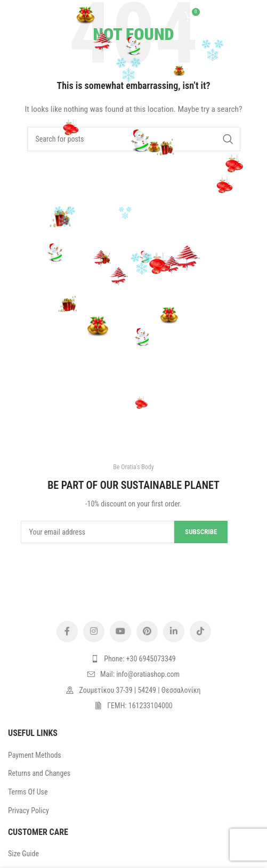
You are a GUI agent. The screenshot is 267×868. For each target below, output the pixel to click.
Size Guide (23, 854)
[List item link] (133, 659)
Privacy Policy (29, 810)
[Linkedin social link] (174, 632)
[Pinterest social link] (147, 632)
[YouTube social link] (120, 632)
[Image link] (134, 586)
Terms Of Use (28, 792)
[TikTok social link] (200, 632)
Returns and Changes (39, 773)
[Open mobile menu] (24, 16)
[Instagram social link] (94, 632)
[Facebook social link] (67, 632)
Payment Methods (35, 755)
